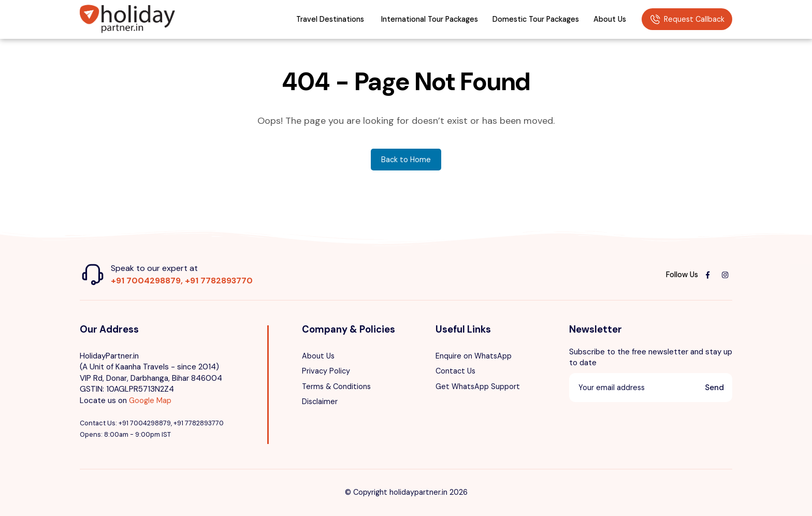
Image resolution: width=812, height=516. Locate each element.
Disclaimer (320, 402)
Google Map (150, 400)
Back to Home (406, 160)
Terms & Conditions (336, 386)
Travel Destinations (330, 19)
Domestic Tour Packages (536, 19)
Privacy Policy (326, 371)
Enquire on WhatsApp (474, 356)
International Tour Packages (430, 19)
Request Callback (687, 20)
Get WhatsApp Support (478, 386)
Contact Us (455, 371)
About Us (610, 19)
